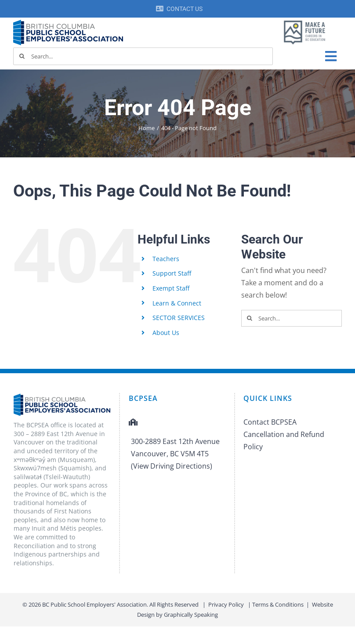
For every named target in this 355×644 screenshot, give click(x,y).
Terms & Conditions (278, 604)
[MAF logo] (304, 21)
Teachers (166, 259)
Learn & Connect (177, 303)
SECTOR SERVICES (179, 318)
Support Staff (172, 273)
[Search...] (143, 56)
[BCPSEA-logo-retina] (68, 23)
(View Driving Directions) (172, 466)
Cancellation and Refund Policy (284, 440)
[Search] (22, 56)
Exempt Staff (171, 288)
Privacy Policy (226, 604)
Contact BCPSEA (270, 422)
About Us (166, 333)
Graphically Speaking (191, 615)
